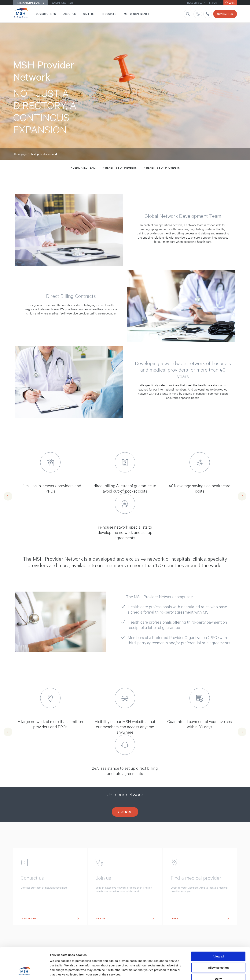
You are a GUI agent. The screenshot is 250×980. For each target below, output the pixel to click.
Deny (218, 952)
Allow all (218, 930)
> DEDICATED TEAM (83, 167)
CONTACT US (225, 14)
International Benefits (30, 3)
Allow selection (218, 941)
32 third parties (80, 957)
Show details (199, 973)
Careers (89, 14)
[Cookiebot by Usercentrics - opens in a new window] (25, 973)
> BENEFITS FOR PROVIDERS (162, 167)
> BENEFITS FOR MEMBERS (120, 167)
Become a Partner (62, 3)
